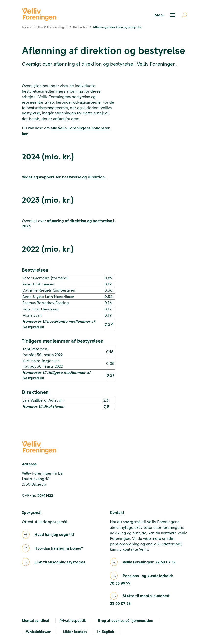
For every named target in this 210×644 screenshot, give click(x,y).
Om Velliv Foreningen (53, 27)
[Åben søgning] (182, 15)
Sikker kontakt (75, 632)
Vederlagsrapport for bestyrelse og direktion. (64, 177)
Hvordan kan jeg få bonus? (59, 548)
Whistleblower (38, 632)
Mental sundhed (35, 620)
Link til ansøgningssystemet (60, 562)
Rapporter (80, 27)
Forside (27, 27)
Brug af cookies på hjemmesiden (125, 620)
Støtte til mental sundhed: (140, 600)
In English (106, 632)
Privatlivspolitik (73, 620)
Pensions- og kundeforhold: (141, 580)
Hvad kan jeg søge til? (55, 534)
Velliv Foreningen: (149, 562)
